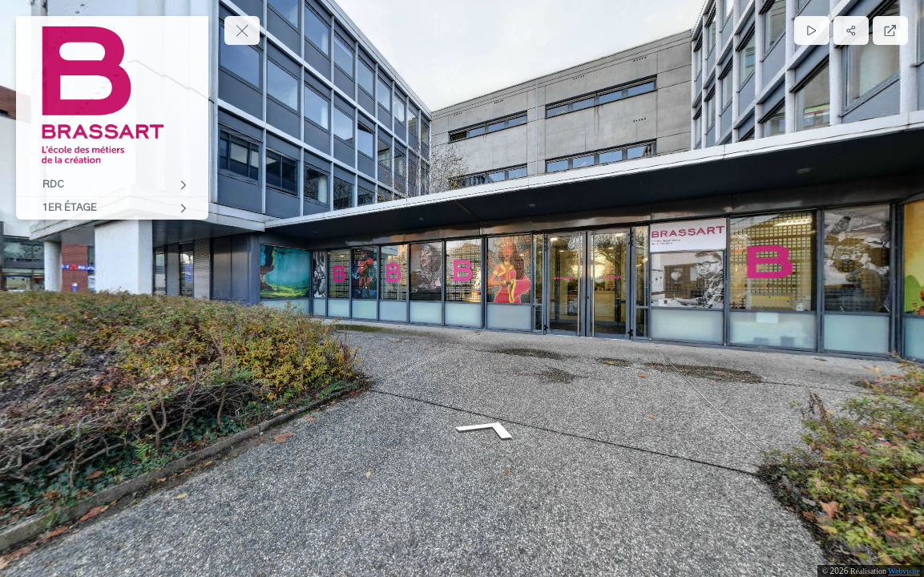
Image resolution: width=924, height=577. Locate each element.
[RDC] (112, 185)
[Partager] (851, 30)
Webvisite (904, 571)
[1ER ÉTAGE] (112, 208)
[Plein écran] (890, 30)
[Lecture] (812, 30)
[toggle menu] (242, 30)
